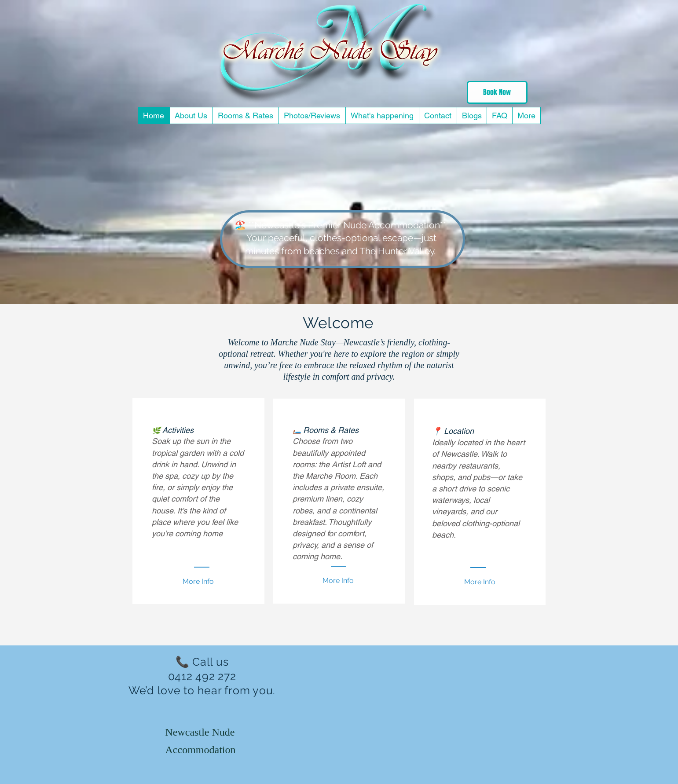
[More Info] (480, 582)
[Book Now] (497, 92)
